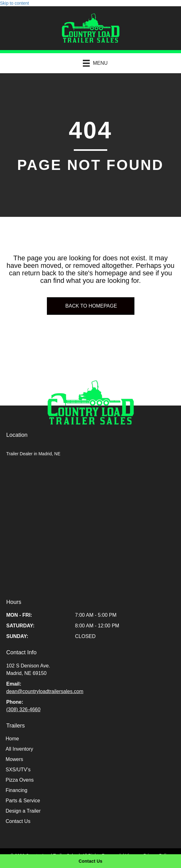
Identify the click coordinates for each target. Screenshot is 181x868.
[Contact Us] (90, 861)
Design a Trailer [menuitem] (23, 811)
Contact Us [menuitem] (18, 821)
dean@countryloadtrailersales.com (45, 691)
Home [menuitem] (12, 739)
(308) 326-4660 (23, 710)
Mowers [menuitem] (14, 759)
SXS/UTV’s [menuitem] (18, 770)
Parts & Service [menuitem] (23, 801)
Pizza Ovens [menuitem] (20, 780)
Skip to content (15, 3)
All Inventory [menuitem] (19, 749)
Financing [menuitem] (16, 790)
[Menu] (92, 63)
